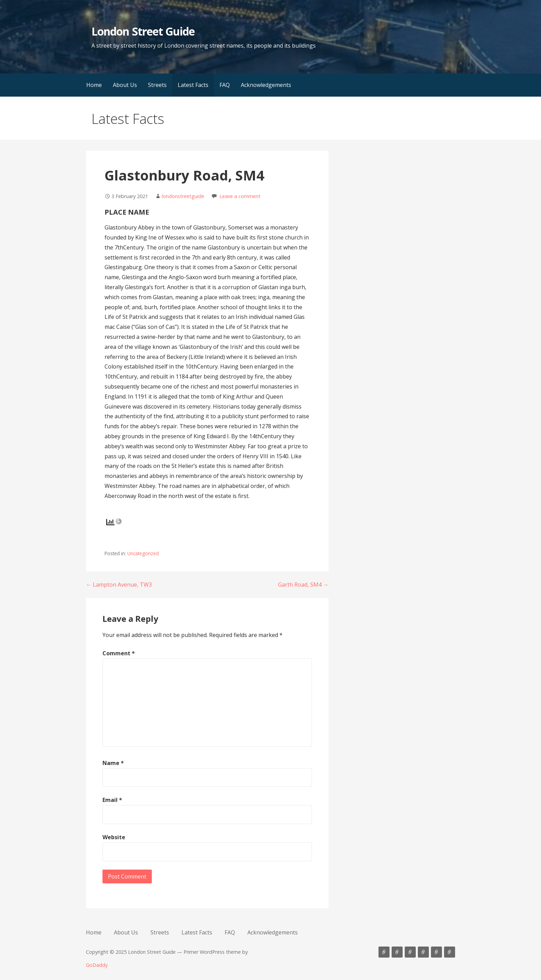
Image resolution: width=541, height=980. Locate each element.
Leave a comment (240, 196)
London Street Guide (143, 31)
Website (114, 837)
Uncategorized (143, 553)
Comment (119, 653)
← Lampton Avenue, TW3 (119, 585)
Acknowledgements (266, 85)
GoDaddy (97, 965)
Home (94, 85)
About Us (125, 85)
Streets (157, 85)
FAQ (225, 85)
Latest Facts (193, 85)
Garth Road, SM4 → (303, 585)
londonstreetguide (183, 196)
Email (112, 800)
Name (113, 763)
